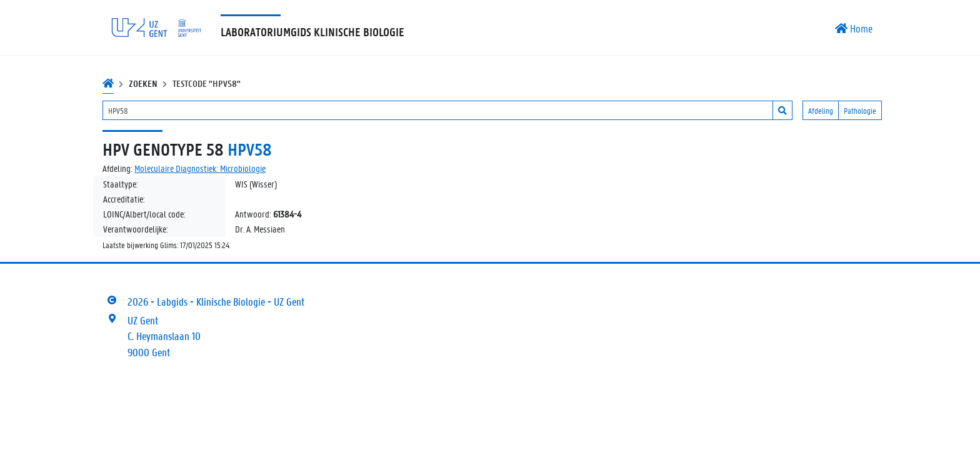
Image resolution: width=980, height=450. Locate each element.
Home (854, 28)
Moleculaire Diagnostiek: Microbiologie (200, 168)
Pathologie (860, 110)
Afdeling (821, 110)
